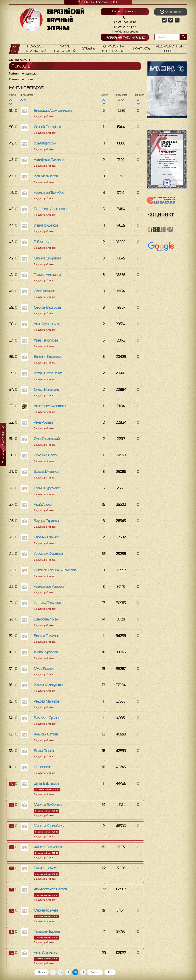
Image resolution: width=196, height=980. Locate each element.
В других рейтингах (45, 116)
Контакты (142, 49)
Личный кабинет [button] (171, 12)
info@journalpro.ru (125, 31)
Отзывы (88, 49)
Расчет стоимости (125, 12)
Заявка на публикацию (125, 38)
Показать (21, 66)
